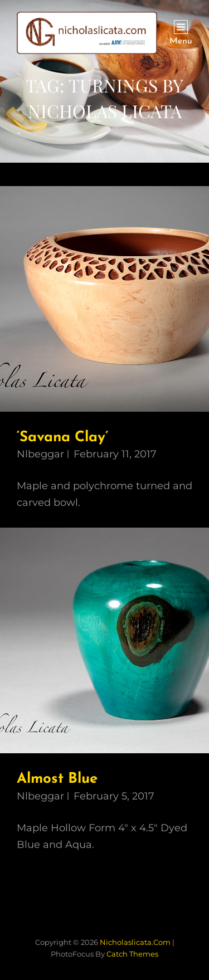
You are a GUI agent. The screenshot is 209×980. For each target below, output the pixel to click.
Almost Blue (57, 779)
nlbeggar (40, 454)
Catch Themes (132, 954)
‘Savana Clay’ (62, 438)
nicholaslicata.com (135, 942)
